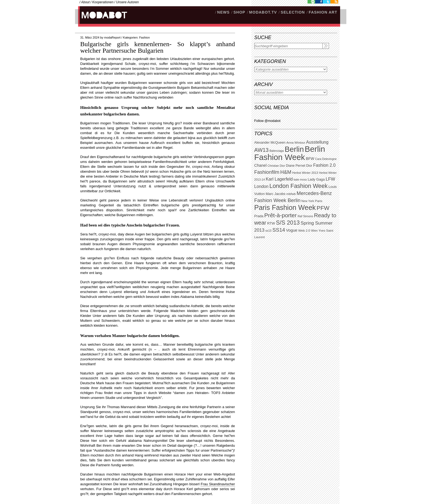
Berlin (294, 149)
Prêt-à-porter (281, 215)
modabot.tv (263, 12)
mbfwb (291, 194)
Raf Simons (305, 216)
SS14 (279, 230)
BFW (310, 159)
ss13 (269, 231)
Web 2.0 (304, 231)
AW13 (262, 150)
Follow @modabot (268, 121)
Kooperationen (103, 2)
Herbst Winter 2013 (305, 173)
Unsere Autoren (128, 2)
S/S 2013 (288, 223)
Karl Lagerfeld (279, 179)
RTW (271, 223)
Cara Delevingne (326, 159)
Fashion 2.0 (324, 165)
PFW (323, 208)
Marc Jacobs (276, 194)
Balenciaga (277, 151)
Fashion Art (323, 12)
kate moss (300, 179)
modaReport (113, 37)
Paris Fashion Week (285, 207)
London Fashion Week (298, 186)
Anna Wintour (296, 143)
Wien (314, 231)
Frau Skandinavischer (218, 484)
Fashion (145, 37)
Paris (319, 201)
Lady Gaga (316, 179)
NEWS (223, 12)
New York (308, 201)
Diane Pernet (295, 166)
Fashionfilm (267, 172)
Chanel (261, 165)
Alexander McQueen (270, 143)
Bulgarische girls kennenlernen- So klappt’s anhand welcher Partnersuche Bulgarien (158, 47)
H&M (286, 172)
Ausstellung (317, 142)
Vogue (292, 230)
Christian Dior (276, 166)
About (85, 2)
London (262, 186)
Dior (309, 166)
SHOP (239, 12)
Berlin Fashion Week (290, 153)
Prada (259, 216)
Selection (293, 12)
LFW (330, 179)
